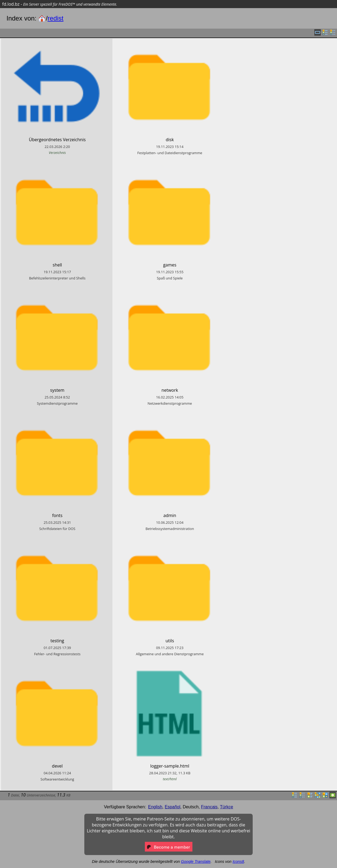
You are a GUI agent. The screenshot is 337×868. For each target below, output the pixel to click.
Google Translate (196, 862)
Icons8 (238, 862)
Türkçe (227, 807)
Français (209, 807)
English (155, 807)
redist (56, 18)
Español (172, 807)
